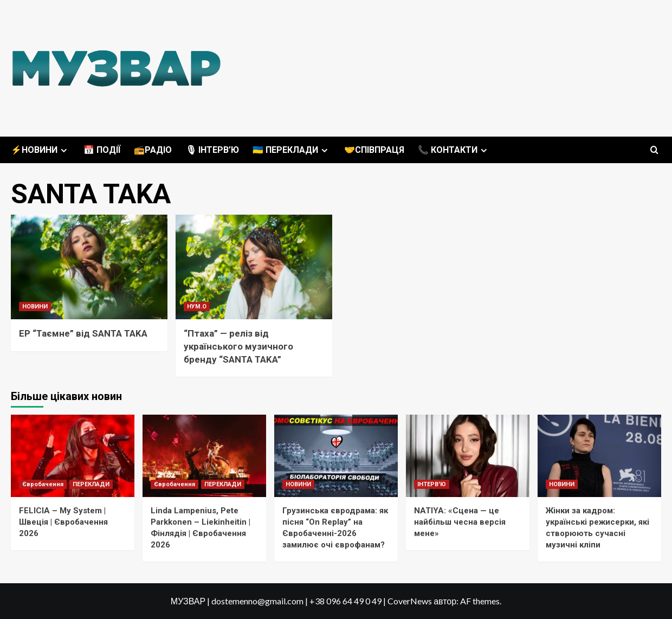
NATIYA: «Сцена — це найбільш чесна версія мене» (460, 522)
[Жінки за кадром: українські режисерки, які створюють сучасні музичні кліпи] (599, 456)
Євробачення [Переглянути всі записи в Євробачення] (43, 484)
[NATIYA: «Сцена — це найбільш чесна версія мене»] (468, 456)
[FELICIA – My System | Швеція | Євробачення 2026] (73, 456)
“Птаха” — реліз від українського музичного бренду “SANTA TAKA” (238, 346)
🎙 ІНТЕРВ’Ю (212, 150)
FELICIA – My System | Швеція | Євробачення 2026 (63, 522)
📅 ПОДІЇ (102, 150)
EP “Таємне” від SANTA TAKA (83, 333)
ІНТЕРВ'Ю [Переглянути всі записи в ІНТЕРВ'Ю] (432, 484)
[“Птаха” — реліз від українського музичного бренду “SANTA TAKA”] (254, 267)
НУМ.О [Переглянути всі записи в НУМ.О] (197, 307)
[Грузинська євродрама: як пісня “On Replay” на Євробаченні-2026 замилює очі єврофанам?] (336, 456)
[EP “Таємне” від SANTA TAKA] (89, 267)
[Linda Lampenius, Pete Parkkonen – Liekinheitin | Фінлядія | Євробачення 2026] (204, 456)
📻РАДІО (153, 150)
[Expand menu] (64, 150)
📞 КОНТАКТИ (454, 150)
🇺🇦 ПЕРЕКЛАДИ (292, 150)
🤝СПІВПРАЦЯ (374, 150)
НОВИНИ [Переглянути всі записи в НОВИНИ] (35, 307)
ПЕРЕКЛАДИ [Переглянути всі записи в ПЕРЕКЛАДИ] (91, 484)
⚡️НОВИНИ (40, 150)
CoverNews (410, 601)
